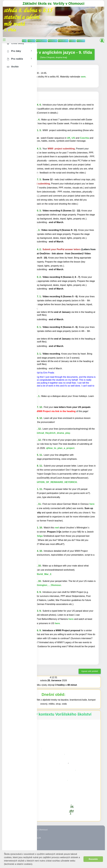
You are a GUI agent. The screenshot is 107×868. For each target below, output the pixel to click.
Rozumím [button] (93, 859)
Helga (39, 536)
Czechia (84, 138)
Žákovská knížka (63, 41)
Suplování (72, 41)
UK (69, 138)
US (73, 138)
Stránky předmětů (42, 41)
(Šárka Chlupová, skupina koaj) (54, 54)
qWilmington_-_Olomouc (47, 585)
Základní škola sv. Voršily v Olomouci (53, 3)
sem (83, 77)
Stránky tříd (31, 41)
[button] (34, 864)
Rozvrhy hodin (53, 41)
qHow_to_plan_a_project (60, 448)
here (92, 504)
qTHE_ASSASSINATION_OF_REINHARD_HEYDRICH (47, 482)
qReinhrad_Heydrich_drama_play (51, 433)
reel (57, 528)
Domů (24, 41)
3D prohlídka (81, 41)
